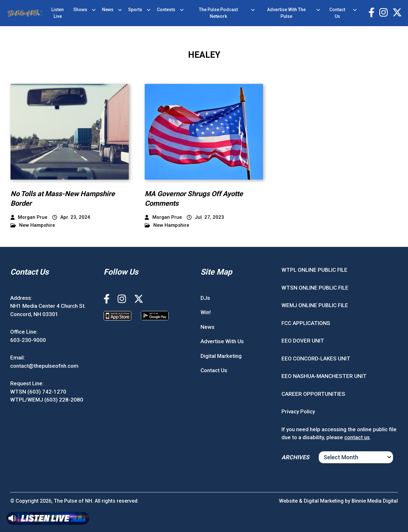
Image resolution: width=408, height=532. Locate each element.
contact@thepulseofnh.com (44, 366)
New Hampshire (33, 225)
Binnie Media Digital (375, 501)
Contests (166, 10)
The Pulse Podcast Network (218, 13)
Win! (206, 312)
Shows (80, 10)
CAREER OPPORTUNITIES (313, 394)
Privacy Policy (298, 411)
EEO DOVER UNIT (303, 341)
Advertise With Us (222, 341)
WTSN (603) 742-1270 (38, 392)
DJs (205, 298)
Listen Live (58, 13)
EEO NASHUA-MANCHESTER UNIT (324, 376)
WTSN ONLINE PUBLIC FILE (315, 288)
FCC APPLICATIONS (306, 323)
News (108, 10)
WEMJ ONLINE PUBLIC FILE (315, 305)
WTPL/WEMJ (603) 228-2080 (47, 400)
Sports (135, 10)
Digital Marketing (221, 356)
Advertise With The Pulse (286, 13)
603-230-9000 (28, 340)
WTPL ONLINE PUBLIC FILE (314, 270)
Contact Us (337, 13)
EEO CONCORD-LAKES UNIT (316, 358)
